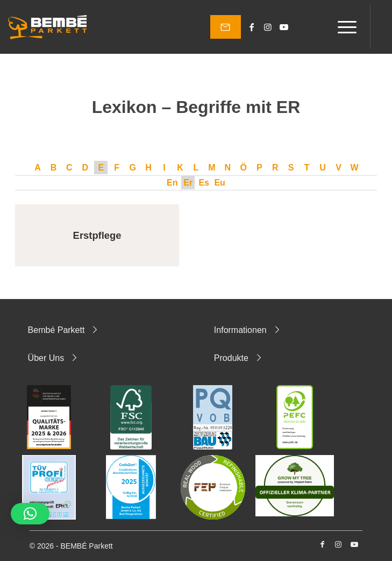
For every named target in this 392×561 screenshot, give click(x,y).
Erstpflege (97, 235)
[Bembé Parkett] (47, 27)
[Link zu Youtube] (284, 27)
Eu (219, 183)
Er (188, 183)
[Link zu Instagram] (268, 27)
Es (204, 183)
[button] (30, 514)
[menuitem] (342, 27)
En (172, 183)
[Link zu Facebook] (252, 27)
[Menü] (342, 27)
